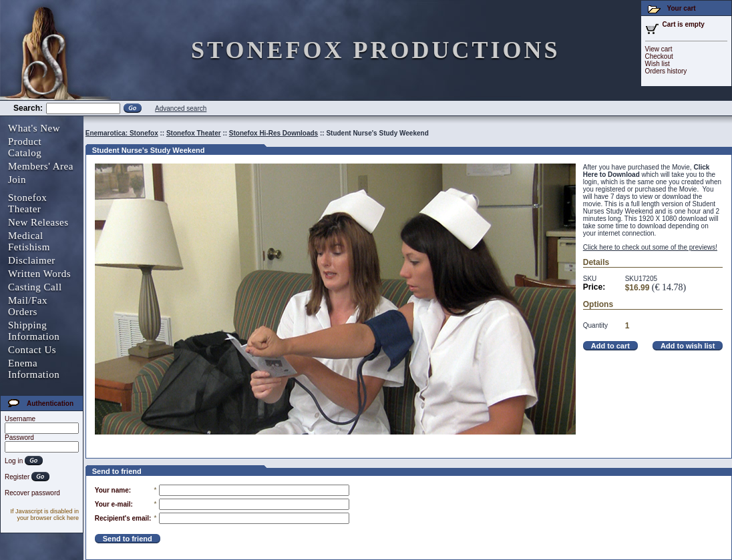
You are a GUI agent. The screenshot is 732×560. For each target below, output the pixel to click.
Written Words (39, 274)
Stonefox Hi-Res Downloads (273, 133)
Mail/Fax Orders (28, 306)
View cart (659, 49)
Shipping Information (34, 331)
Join (17, 180)
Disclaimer (32, 260)
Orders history (666, 71)
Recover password (32, 493)
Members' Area (41, 166)
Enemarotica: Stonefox (122, 133)
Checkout (659, 56)
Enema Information (34, 369)
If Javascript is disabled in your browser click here (44, 515)
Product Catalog (25, 147)
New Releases (38, 222)
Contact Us (32, 350)
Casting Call (35, 287)
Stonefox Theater (27, 203)
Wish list (658, 64)
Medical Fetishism (29, 241)
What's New (34, 128)
